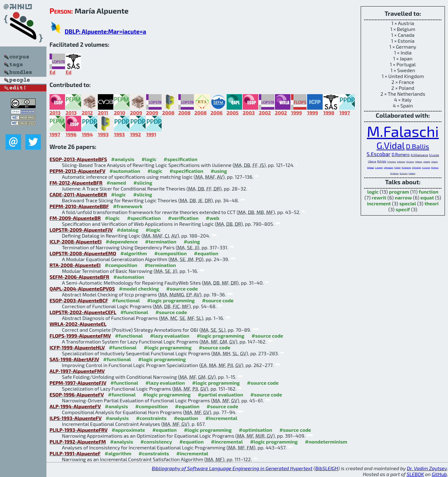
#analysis (123, 159)
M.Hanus (435, 167)
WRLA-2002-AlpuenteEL (78, 324)
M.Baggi (371, 167)
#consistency (156, 442)
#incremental (221, 418)
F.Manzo (419, 162)
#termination (161, 241)
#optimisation (255, 430)
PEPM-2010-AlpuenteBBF (79, 206)
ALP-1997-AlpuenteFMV (77, 371)
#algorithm (134, 253)
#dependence (122, 241)
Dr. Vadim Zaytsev (427, 468)
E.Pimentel (417, 167)
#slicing (143, 183)
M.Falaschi (403, 131)
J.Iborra (372, 161)
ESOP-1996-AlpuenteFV (77, 394)
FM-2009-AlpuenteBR (75, 218)
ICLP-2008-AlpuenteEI (76, 241)
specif (403, 209)
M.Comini (404, 173)
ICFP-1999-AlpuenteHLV (77, 347)
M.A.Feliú (382, 161)
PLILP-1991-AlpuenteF (75, 453)
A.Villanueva (419, 155)
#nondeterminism (326, 442)
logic (373, 192)
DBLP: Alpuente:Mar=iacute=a (105, 31)
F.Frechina (392, 162)
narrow (403, 197)
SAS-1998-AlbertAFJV (74, 359)
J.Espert (434, 162)
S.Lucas (434, 155)
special (408, 203)
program (399, 192)
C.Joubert (379, 167)
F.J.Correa (426, 167)
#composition (170, 253)
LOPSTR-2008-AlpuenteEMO (83, 253)
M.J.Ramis (395, 173)
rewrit (379, 197)
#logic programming (171, 300)
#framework (128, 206)
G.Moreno (401, 162)
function (428, 192)
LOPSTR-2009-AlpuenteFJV (81, 230)
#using (219, 171)
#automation (125, 171)
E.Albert (412, 173)
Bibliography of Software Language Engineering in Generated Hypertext (232, 468)
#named (116, 183)
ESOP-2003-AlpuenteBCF (79, 300)
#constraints (151, 418)
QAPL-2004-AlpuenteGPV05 (82, 289)
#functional (126, 300)
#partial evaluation (220, 394)
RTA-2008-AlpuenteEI (75, 265)
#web (213, 218)
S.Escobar (378, 154)
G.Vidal (391, 145)
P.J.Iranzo (410, 162)
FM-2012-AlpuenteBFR (76, 183)
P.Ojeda (398, 167)
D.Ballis (418, 146)
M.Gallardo (406, 167)
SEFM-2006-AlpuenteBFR (79, 277)
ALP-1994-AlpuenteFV (75, 406)
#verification (183, 218)
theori (432, 203)
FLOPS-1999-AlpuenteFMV (80, 336)
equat (427, 197)
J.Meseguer (389, 167)
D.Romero (401, 155)
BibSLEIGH (326, 468)
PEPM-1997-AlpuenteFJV (78, 383)
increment (379, 203)
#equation (206, 253)
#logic (149, 159)
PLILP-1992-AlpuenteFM (78, 442)
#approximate (128, 430)
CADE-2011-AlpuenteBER (78, 194)
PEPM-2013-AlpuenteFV (77, 171)
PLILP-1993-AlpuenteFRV (78, 430)
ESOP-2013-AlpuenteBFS (78, 159)
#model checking (139, 289)
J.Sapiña (427, 162)
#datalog (128, 230)
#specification (181, 159)
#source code (182, 289)
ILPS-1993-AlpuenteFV (76, 418)
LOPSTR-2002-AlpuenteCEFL (83, 312)
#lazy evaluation (170, 336)
